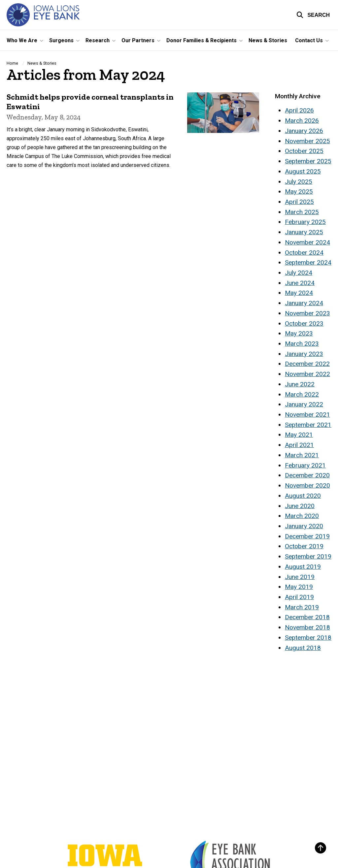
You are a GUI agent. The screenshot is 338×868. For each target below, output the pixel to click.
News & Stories (268, 40)
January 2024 (304, 303)
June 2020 (300, 506)
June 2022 (300, 384)
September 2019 (308, 556)
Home (12, 63)
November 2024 (307, 242)
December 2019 (307, 536)
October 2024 (304, 253)
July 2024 (299, 273)
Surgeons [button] (61, 40)
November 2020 (307, 485)
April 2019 (299, 597)
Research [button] (98, 40)
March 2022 (302, 394)
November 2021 (307, 415)
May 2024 (299, 293)
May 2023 (299, 333)
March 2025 (302, 212)
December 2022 (307, 364)
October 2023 (304, 323)
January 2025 (304, 232)
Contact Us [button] (309, 40)
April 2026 (299, 110)
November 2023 (307, 313)
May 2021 (299, 435)
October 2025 (304, 151)
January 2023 (304, 354)
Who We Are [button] (22, 40)
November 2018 (307, 627)
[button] (313, 15)
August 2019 (303, 567)
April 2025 (299, 202)
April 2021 (299, 445)
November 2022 (307, 374)
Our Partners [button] (138, 40)
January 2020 (304, 526)
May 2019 (299, 587)
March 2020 (302, 516)
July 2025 (299, 182)
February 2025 (305, 222)
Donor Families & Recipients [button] (202, 40)
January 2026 (304, 131)
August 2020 (303, 496)
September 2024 (308, 262)
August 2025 (303, 171)
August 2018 (303, 648)
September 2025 (308, 161)
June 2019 (300, 577)
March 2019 (302, 607)
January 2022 (304, 404)
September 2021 (308, 425)
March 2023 (302, 344)
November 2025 (307, 141)
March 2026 (302, 121)
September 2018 (308, 638)
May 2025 (299, 192)
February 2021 (305, 465)
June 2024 (300, 283)
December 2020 (307, 475)
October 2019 (304, 546)
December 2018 (307, 617)
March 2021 (302, 455)
